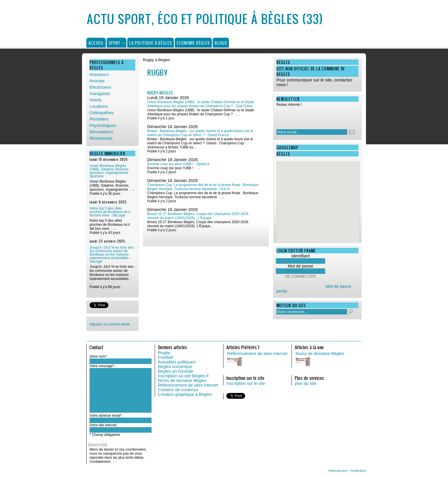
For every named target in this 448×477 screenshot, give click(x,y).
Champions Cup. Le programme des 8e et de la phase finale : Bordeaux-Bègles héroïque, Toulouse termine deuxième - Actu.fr (203, 187)
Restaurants (101, 138)
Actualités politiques (177, 362)
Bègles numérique (175, 367)
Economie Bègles (193, 43)
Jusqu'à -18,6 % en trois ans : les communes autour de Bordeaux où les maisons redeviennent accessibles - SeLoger (112, 254)
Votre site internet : (104, 425)
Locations (99, 106)
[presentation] (314, 116)
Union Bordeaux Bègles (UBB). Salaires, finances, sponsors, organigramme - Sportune (110, 171)
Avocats (97, 81)
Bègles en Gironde (175, 371)
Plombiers (99, 119)
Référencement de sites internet (188, 385)
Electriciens (100, 87)
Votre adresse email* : (106, 416)
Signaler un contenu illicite (110, 324)
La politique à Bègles (151, 43)
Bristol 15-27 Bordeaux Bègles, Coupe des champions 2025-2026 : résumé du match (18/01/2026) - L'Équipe (199, 216)
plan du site (306, 383)
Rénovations (101, 132)
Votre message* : (103, 366)
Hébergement (338, 471)
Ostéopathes (102, 113)
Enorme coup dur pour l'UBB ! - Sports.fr (178, 164)
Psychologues (103, 125)
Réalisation (358, 471)
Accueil (96, 43)
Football (165, 357)
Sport (115, 43)
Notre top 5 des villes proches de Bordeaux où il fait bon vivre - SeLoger (110, 212)
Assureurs (99, 74)
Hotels (96, 100)
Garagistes (100, 94)
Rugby (164, 353)
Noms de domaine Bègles (182, 380)
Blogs (221, 43)
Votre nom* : (99, 356)
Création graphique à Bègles (185, 394)
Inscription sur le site (246, 383)
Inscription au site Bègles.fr (183, 376)
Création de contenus (178, 390)
